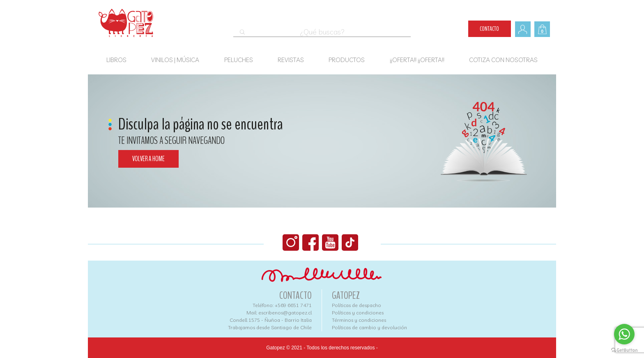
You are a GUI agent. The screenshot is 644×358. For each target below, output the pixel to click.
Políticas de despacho (356, 305)
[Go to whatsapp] (624, 334)
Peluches (239, 60)
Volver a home (148, 159)
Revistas (291, 60)
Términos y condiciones (359, 320)
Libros (116, 60)
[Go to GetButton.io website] (624, 350)
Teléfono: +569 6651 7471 (282, 305)
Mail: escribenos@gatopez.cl (279, 313)
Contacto (489, 29)
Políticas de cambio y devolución (369, 327)
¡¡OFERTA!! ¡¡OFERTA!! (417, 60)
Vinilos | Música (175, 60)
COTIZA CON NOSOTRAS (503, 60)
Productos (347, 60)
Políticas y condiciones (358, 313)
